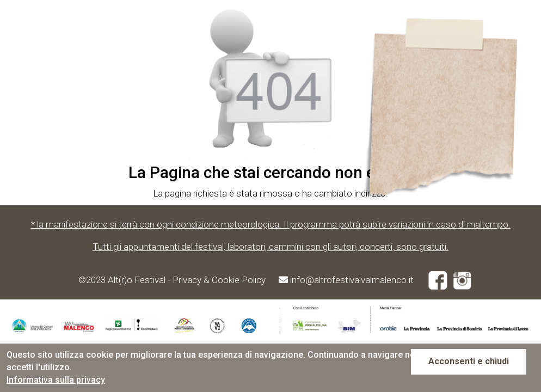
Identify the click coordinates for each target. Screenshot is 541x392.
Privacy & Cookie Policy (220, 280)
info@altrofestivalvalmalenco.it (352, 280)
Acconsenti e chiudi (469, 361)
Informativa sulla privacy (56, 380)
